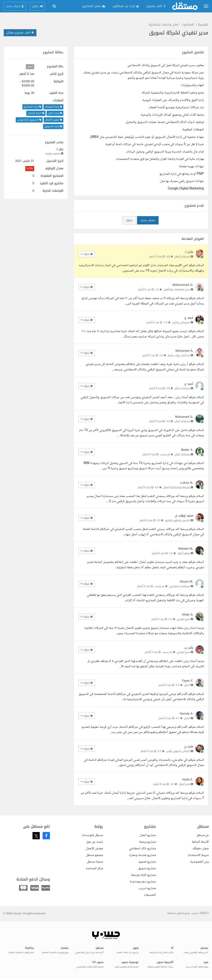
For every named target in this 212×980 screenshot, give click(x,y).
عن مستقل (203, 835)
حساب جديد (148, 220)
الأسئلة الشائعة (200, 842)
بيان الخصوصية (199, 862)
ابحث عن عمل (95, 842)
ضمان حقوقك (201, 849)
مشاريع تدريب (147, 888)
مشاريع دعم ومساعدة (143, 882)
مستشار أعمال (182, 257)
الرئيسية (203, 25)
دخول (129, 220)
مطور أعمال (184, 553)
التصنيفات (150, 895)
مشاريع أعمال (148, 835)
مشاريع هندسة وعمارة (143, 855)
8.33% (30, 169)
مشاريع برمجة (148, 842)
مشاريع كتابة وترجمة (143, 875)
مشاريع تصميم (147, 862)
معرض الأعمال (94, 849)
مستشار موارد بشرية (179, 355)
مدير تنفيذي (183, 619)
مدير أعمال (184, 784)
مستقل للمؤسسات (92, 835)
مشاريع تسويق (147, 868)
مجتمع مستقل (94, 855)
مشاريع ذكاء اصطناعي (142, 849)
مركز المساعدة (94, 868)
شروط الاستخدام (198, 855)
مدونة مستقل (95, 862)
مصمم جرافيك (53, 154)
